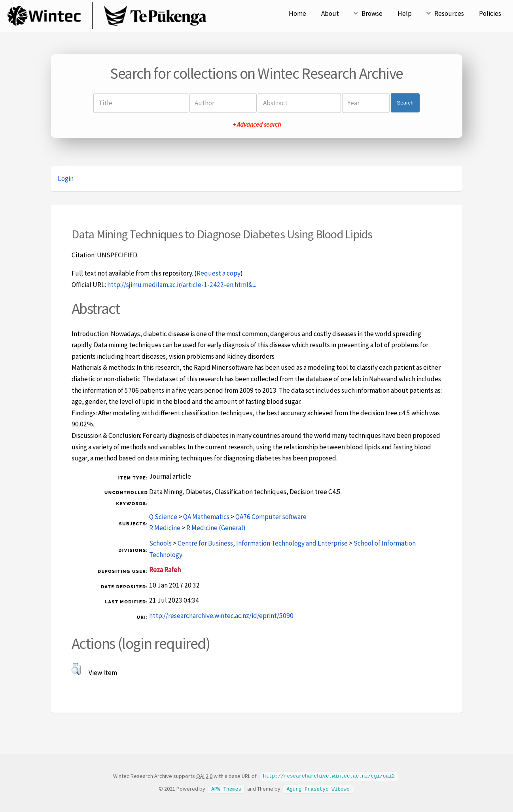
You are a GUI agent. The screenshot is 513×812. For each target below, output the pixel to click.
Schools (160, 543)
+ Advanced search (257, 124)
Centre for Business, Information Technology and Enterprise (263, 543)
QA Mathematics (206, 517)
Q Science (163, 517)
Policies (490, 13)
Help (405, 13)
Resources (449, 13)
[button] (76, 669)
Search (405, 103)
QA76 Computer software (271, 517)
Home (297, 13)
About (330, 13)
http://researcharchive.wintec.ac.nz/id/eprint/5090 (221, 616)
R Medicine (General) (216, 528)
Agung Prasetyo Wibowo (318, 788)
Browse (372, 13)
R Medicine (165, 528)
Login (66, 179)
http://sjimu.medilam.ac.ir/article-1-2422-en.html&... (182, 285)
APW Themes (226, 788)
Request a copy (219, 273)
